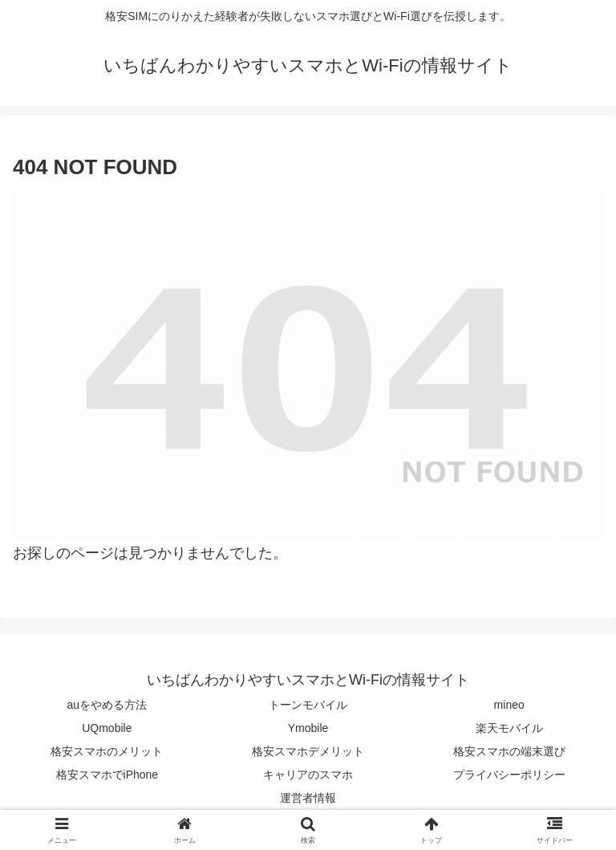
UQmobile (107, 728)
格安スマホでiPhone (107, 775)
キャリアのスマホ (308, 775)
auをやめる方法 (107, 705)
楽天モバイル (509, 728)
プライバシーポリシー (509, 775)
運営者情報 (308, 798)
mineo (509, 705)
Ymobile (308, 728)
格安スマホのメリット (107, 751)
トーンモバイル (308, 705)
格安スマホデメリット (308, 751)
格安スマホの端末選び (509, 751)
